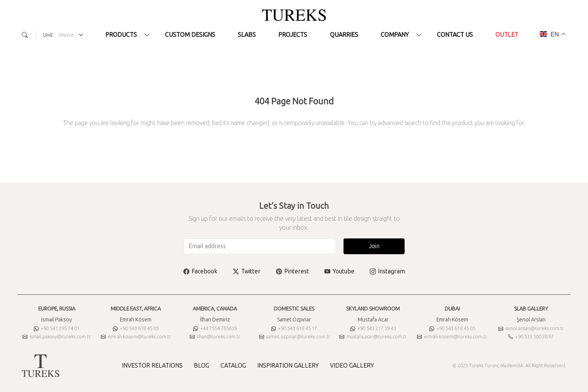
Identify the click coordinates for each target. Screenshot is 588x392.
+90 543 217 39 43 (373, 328)
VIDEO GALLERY (352, 366)
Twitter (247, 271)
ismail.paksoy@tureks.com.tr (57, 337)
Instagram (387, 271)
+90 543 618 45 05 (136, 328)
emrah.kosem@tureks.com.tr (136, 337)
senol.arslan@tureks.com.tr (531, 328)
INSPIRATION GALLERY (288, 366)
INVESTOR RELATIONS (152, 366)
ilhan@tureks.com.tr (215, 337)
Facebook (200, 271)
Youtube (339, 271)
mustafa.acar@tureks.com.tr (373, 337)
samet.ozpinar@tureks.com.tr (295, 337)
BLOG (202, 366)
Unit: (48, 35)
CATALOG (233, 366)
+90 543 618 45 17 (294, 328)
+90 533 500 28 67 (531, 337)
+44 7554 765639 (215, 328)
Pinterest (292, 271)
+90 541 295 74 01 (57, 328)
